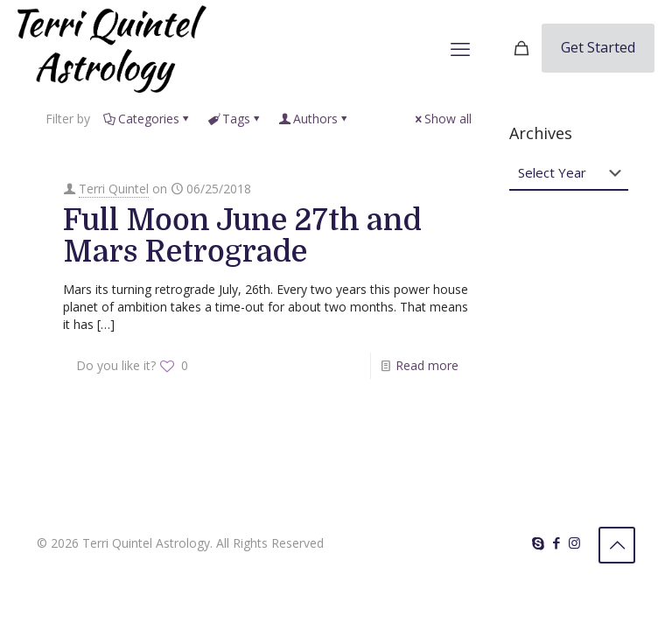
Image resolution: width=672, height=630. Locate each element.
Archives (541, 133)
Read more (427, 365)
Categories (147, 119)
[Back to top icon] (617, 545)
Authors (314, 119)
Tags (235, 119)
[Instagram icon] (574, 542)
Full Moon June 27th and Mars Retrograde (242, 236)
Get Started (598, 47)
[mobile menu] (460, 48)
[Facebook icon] (556, 542)
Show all (442, 119)
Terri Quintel (114, 189)
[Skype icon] (538, 542)
